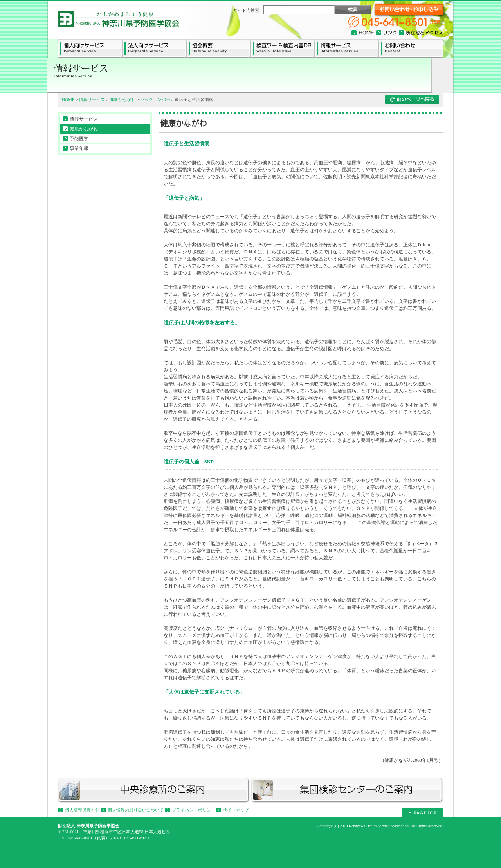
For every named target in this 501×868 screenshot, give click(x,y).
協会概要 (218, 48)
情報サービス (347, 48)
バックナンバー (155, 99)
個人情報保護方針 (82, 810)
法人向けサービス (154, 48)
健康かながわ (123, 99)
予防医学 (79, 139)
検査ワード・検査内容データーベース (283, 48)
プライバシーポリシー (193, 810)
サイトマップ (236, 810)
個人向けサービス (90, 48)
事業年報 (79, 148)
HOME (68, 99)
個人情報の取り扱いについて (136, 810)
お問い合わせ (411, 48)
